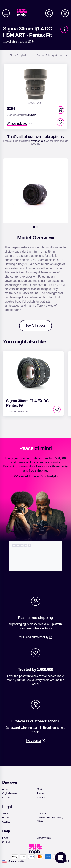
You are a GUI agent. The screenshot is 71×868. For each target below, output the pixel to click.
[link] (24, 13)
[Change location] (17, 861)
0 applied (18, 55)
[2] (37, 227)
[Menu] (6, 13)
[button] (60, 110)
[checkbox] (60, 122)
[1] (34, 227)
